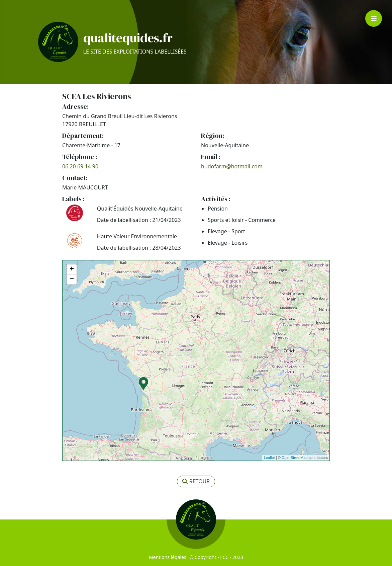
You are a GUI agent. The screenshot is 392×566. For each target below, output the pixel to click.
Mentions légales (168, 557)
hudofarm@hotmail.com (232, 166)
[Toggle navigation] (374, 18)
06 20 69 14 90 (80, 166)
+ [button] (72, 269)
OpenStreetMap (295, 458)
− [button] (72, 279)
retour (196, 481)
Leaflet (269, 458)
